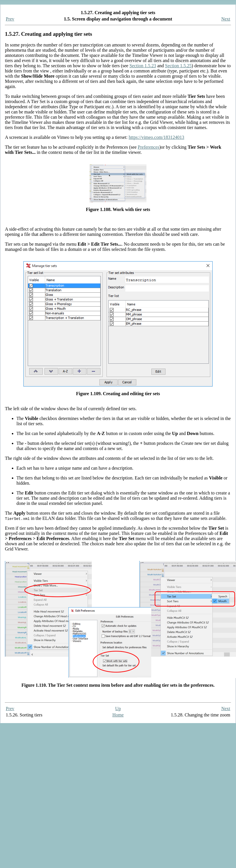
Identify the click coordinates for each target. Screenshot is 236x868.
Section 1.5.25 (178, 66)
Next (226, 19)
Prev (10, 19)
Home (118, 715)
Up (118, 709)
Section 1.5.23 (143, 66)
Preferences (149, 147)
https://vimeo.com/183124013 (156, 137)
